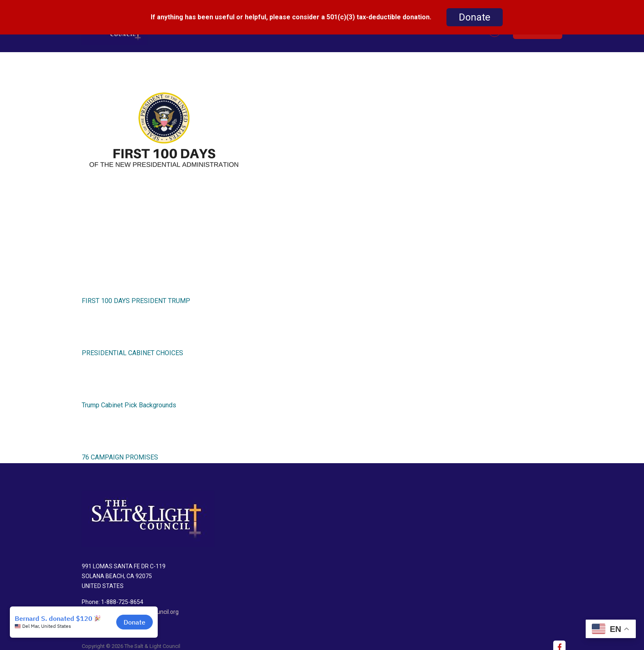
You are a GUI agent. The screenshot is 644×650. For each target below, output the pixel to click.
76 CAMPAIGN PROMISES (120, 451)
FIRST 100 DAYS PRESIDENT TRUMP (136, 295)
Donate (475, 17)
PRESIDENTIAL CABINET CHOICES (132, 347)
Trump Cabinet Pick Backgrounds (129, 399)
